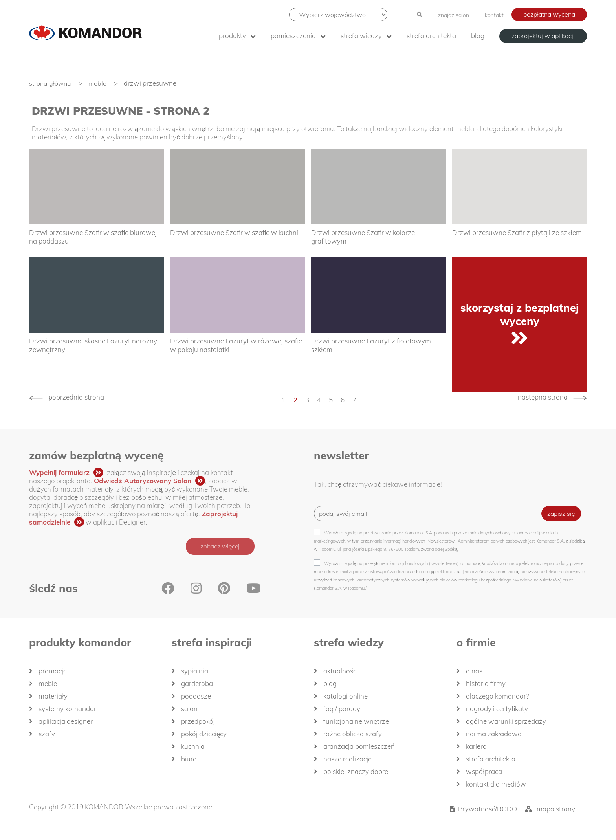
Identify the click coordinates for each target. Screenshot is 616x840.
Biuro (189, 759)
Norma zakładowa (494, 734)
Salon (189, 709)
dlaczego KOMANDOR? (497, 696)
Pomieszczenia (293, 36)
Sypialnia (195, 671)
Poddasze (196, 696)
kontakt (494, 15)
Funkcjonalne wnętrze (356, 722)
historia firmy (486, 684)
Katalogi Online (346, 696)
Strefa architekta (431, 36)
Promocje (53, 671)
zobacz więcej (219, 547)
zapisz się (561, 514)
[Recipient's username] (434, 514)
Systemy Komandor (67, 709)
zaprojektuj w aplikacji (543, 36)
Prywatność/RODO (488, 809)
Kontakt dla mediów (496, 784)
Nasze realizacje (347, 759)
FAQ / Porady (342, 709)
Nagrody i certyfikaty (497, 709)
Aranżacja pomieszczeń (359, 747)
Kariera (476, 747)
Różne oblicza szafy (353, 734)
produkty (232, 36)
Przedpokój (198, 722)
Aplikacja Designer (66, 722)
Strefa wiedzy (361, 36)
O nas (474, 671)
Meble (48, 684)
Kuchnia (193, 747)
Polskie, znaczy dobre (356, 772)
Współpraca (484, 772)
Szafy (47, 734)
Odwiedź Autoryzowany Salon (143, 481)
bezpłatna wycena (549, 14)
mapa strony (556, 809)
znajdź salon (454, 15)
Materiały (53, 696)
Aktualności (341, 671)
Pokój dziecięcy (204, 734)
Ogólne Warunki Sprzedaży (506, 722)
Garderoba (197, 684)
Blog (478, 36)
